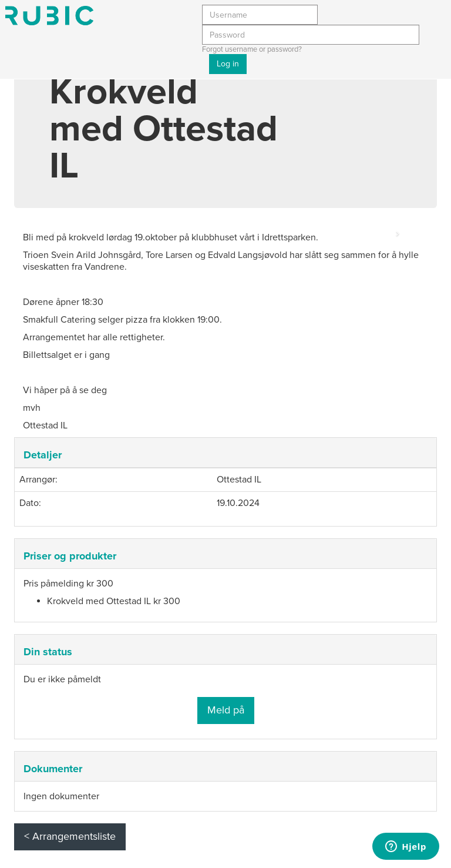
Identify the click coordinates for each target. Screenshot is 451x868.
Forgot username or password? (252, 49)
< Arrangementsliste (70, 836)
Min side (49, 16)
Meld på (226, 710)
